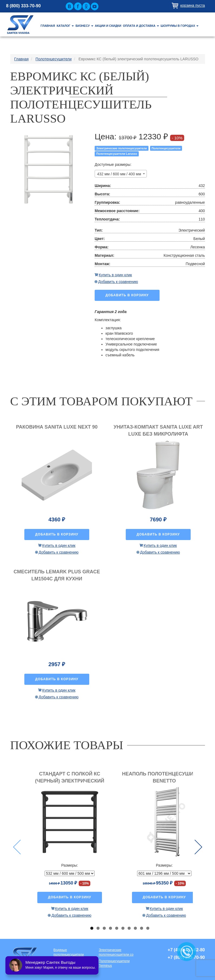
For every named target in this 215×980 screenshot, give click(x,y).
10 (148, 928)
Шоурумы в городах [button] (180, 26)
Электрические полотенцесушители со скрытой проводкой (116, 953)
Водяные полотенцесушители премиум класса (69, 953)
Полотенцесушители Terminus (114, 963)
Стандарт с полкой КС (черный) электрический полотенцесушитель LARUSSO (70, 781)
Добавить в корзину (127, 295)
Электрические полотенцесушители (122, 148)
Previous (17, 847)
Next (198, 847)
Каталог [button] (65, 26)
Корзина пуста (193, 5)
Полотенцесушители (166, 148)
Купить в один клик (115, 275)
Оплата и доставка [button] (141, 26)
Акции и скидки (108, 26)
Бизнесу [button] (84, 26)
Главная (48, 26)
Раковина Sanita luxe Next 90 (57, 427)
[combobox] (121, 174)
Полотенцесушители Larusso (117, 154)
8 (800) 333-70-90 (24, 6)
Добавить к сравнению (118, 282)
